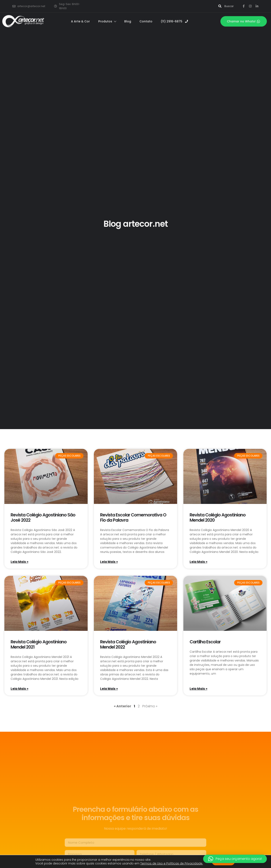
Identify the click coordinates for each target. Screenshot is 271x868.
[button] (235, 859)
